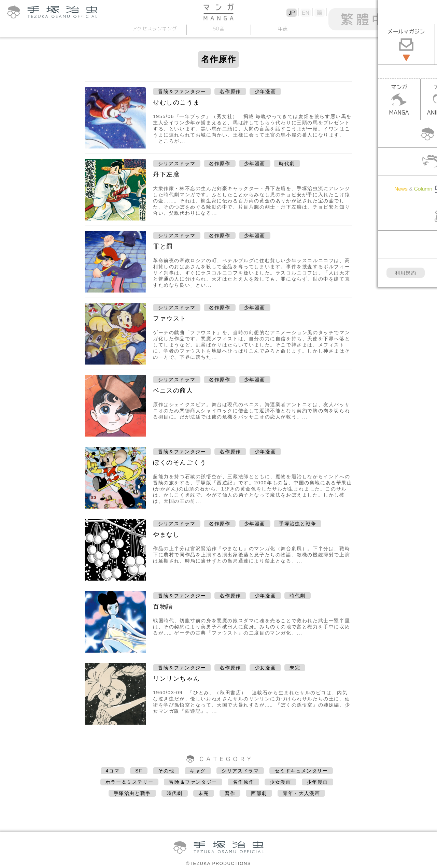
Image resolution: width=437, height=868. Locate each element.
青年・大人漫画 (301, 793)
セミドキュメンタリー (301, 771)
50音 (218, 29)
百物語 (163, 607)
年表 (283, 29)
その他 (166, 771)
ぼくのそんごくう (180, 463)
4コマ (113, 771)
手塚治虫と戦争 (298, 524)
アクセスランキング (154, 29)
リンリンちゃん (176, 679)
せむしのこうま (176, 102)
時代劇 (287, 163)
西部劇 (259, 793)
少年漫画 (265, 91)
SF (139, 771)
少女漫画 (265, 668)
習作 (230, 793)
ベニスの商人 (173, 390)
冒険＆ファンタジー (182, 91)
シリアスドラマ (177, 163)
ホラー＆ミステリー (129, 782)
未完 (295, 668)
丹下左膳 (166, 174)
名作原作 (230, 91)
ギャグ (198, 771)
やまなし (166, 535)
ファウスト (170, 318)
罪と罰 (163, 246)
